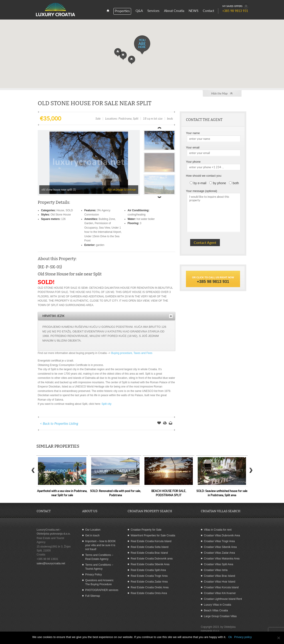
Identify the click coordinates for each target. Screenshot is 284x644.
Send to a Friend (171, 423)
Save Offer (159, 423)
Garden (89, 223)
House (60, 210)
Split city (107, 404)
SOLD (69, 210)
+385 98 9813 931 (213, 282)
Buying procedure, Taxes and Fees (132, 353)
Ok (230, 637)
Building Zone (107, 219)
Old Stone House (61, 215)
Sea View (105, 228)
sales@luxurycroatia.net (51, 563)
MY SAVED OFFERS (235, 6)
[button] (132, 60)
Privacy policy (243, 637)
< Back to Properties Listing (59, 423)
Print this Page (165, 423)
